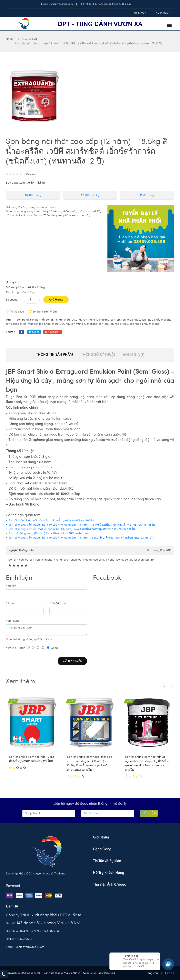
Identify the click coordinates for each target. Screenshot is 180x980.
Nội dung (13, 621)
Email (10, 603)
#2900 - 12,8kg (90, 195)
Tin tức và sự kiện (107, 861)
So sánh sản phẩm (43, 312)
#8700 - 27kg (33, 195)
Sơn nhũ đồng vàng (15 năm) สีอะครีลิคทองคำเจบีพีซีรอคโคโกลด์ (49, 533)
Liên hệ (170, 973)
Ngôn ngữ (163, 13)
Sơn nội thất (29, 39)
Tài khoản (141, 13)
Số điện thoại (59, 603)
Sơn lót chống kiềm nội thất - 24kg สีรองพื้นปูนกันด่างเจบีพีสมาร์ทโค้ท (51, 520)
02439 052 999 (30, 931)
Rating (11, 648)
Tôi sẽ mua (15, 312)
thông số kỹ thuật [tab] (98, 355)
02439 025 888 (51, 931)
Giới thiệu (101, 838)
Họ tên (11, 586)
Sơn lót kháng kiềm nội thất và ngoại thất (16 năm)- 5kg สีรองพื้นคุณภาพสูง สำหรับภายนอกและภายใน (72, 529)
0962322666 (24, 939)
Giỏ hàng (56, 300)
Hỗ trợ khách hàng (109, 873)
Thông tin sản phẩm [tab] (54, 355)
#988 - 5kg (147, 195)
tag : (9, 320)
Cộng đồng (102, 849)
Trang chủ (151, 973)
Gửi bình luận (72, 661)
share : (10, 332)
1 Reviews (30, 174)
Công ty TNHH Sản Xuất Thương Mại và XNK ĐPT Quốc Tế (60, 973)
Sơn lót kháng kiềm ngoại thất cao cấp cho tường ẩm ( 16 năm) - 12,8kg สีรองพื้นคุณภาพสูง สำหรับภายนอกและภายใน (82, 525)
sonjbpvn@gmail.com (30, 947)
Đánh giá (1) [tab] (134, 355)
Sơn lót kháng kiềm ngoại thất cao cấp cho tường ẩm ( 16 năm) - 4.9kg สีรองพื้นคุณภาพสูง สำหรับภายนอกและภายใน (81, 538)
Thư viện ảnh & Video (110, 885)
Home (10, 39)
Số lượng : (13, 300)
